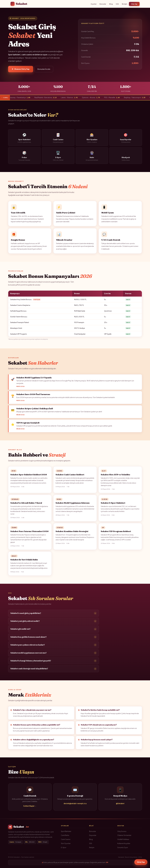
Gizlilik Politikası (123, 839)
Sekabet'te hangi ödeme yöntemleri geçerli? (54, 663)
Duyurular (93, 835)
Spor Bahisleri (66, 831)
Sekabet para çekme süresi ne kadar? (54, 647)
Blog (111, 4)
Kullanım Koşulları (124, 843)
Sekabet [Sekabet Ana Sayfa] (19, 4)
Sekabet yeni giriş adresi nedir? (54, 623)
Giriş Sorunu (122, 831)
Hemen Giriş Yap (21, 69)
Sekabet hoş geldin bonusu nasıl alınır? (54, 639)
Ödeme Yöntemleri (124, 835)
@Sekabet (120, 805)
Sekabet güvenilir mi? (54, 631)
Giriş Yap (134, 4)
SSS (117, 4)
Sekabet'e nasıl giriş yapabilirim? (54, 615)
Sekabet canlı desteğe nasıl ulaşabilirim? (54, 671)
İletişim (125, 4)
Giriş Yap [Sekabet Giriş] (141, 862)
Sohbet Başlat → (30, 808)
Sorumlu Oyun (123, 847)
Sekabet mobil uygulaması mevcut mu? (54, 655)
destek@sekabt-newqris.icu (75, 805)
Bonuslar (103, 4)
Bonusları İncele (44, 69)
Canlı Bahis (65, 835)
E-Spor (64, 847)
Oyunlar (94, 4)
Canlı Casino (66, 839)
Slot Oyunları (66, 843)
